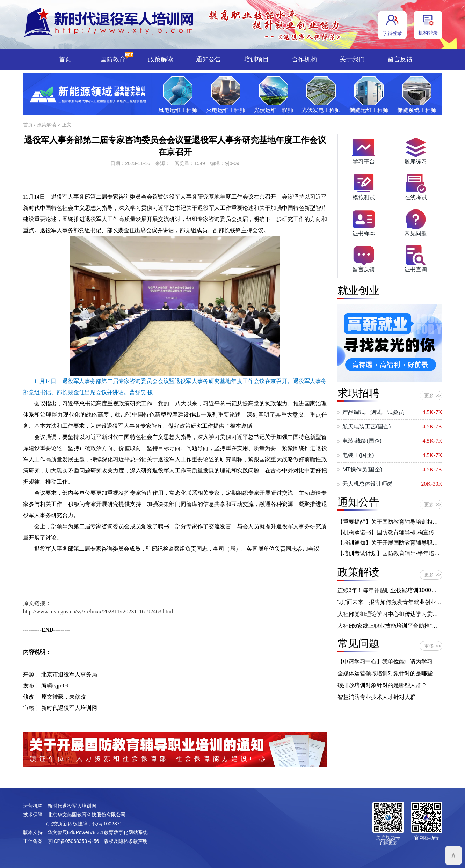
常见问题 (416, 222)
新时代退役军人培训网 (72, 806)
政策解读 (161, 59)
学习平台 (364, 150)
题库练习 (416, 150)
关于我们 (352, 59)
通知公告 (209, 59)
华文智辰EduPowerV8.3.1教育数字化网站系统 (98, 832)
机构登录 (428, 33)
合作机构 (304, 59)
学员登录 (392, 33)
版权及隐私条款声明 (126, 841)
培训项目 (256, 59)
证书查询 (416, 258)
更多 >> (433, 396)
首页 (65, 59)
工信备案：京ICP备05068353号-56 (61, 841)
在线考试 (416, 186)
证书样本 (364, 222)
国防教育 (113, 59)
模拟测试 (364, 186)
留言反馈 (400, 59)
